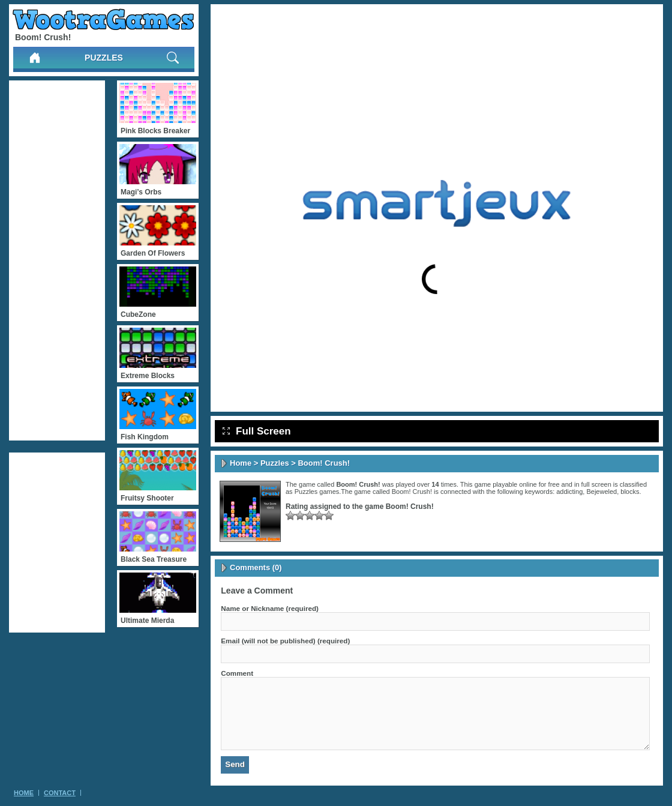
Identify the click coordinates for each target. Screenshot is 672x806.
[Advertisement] (57, 260)
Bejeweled (601, 492)
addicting (569, 492)
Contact (60, 793)
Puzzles (104, 58)
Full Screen (257, 431)
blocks (630, 492)
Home (241, 463)
